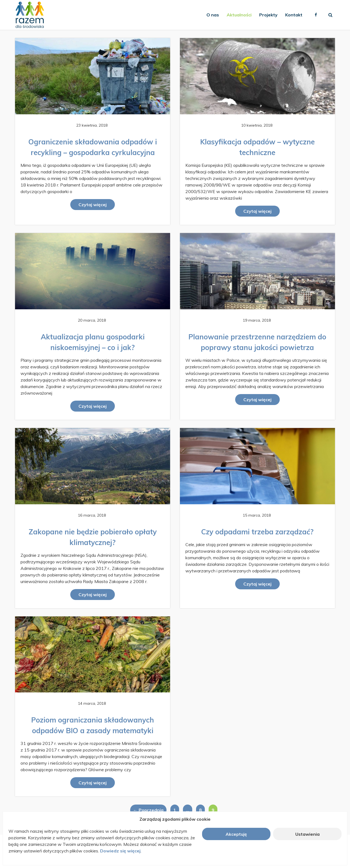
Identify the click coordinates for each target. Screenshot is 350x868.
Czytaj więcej (93, 205)
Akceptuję (236, 834)
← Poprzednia (148, 810)
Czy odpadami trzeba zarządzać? (257, 532)
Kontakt (294, 15)
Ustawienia (307, 834)
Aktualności (239, 15)
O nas (213, 15)
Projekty (268, 15)
